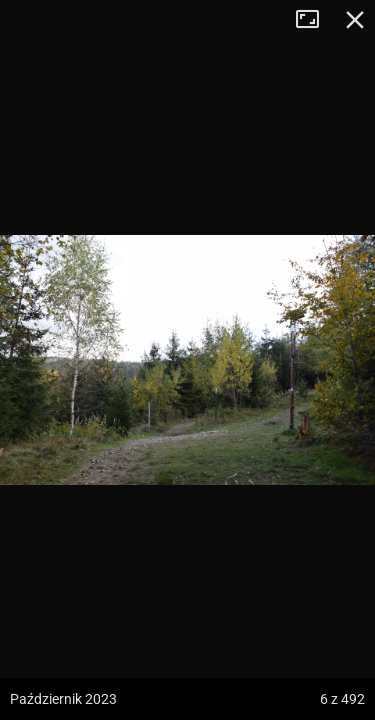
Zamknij (355, 20)
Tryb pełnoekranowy (315, 20)
